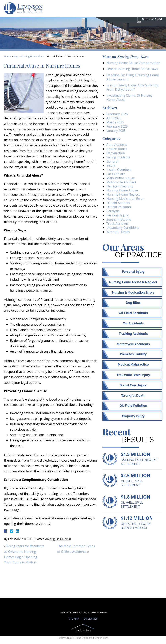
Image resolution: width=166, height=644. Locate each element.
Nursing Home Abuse (33, 56)
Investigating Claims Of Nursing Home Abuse (130, 98)
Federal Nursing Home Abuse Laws (132, 69)
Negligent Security (120, 186)
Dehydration (116, 153)
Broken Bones (117, 149)
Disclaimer (91, 619)
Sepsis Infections (119, 219)
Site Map (74, 619)
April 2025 (114, 118)
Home (7, 56)
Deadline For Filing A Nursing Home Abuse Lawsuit (133, 77)
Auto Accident (117, 145)
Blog (16, 56)
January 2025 (116, 131)
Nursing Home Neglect (123, 194)
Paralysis (113, 211)
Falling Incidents (118, 157)
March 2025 (115, 122)
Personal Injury (118, 215)
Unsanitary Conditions (123, 228)
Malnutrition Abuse (121, 178)
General (112, 161)
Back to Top (83, 630)
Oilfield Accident (118, 203)
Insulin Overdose (119, 170)
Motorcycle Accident (121, 182)
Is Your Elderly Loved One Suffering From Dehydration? (132, 87)
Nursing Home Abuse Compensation (133, 63)
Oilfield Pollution (119, 207)
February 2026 (117, 114)
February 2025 (117, 126)
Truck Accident (117, 224)
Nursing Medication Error (125, 199)
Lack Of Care (116, 174)
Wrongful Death (118, 232)
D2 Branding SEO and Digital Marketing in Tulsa (83, 638)
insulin (111, 165)
